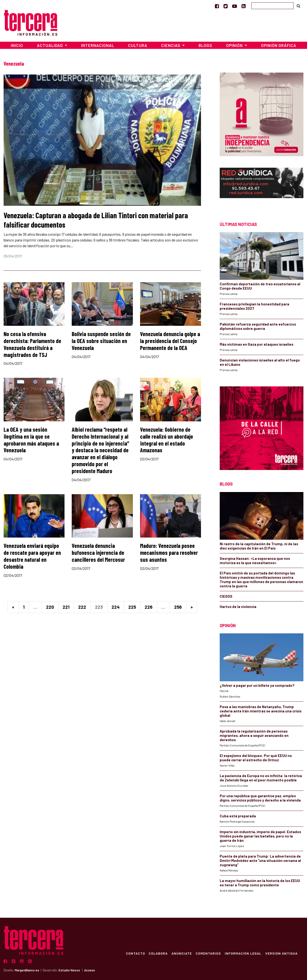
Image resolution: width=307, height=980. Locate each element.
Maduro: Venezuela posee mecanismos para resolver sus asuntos (169, 553)
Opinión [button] (235, 45)
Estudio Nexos (69, 970)
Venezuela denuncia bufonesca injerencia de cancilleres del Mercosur (98, 553)
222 (82, 607)
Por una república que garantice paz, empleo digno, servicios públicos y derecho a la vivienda (260, 798)
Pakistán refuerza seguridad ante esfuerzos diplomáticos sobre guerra (258, 326)
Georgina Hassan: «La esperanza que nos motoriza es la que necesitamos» (255, 561)
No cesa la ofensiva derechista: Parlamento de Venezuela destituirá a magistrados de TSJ (32, 344)
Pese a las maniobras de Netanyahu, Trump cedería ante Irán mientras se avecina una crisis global (261, 711)
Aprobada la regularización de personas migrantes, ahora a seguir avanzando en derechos (254, 735)
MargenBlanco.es (27, 970)
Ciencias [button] (171, 45)
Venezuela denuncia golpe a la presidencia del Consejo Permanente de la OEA (170, 341)
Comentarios (208, 953)
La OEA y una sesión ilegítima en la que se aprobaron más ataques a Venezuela (31, 440)
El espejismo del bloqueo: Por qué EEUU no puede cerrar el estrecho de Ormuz (256, 758)
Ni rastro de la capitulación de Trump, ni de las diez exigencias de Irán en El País (259, 546)
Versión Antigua (281, 953)
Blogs (205, 45)
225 (132, 607)
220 (50, 607)
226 (149, 607)
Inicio (17, 45)
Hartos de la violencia (238, 607)
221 (66, 607)
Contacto (135, 953)
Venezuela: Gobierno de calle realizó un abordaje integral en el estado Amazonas (167, 440)
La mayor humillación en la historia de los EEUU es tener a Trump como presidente (260, 883)
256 (178, 607)
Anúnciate (182, 953)
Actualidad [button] (50, 45)
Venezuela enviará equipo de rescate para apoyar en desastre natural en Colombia (32, 556)
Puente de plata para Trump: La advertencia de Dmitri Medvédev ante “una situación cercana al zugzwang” (260, 860)
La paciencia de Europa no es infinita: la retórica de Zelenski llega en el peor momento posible (261, 778)
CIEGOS (226, 596)
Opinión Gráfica (279, 45)
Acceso (90, 970)
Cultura (138, 45)
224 (116, 607)
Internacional (98, 45)
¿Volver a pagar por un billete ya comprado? (257, 685)
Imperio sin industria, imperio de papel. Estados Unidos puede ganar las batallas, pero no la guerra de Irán (260, 836)
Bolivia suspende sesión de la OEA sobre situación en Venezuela (101, 341)
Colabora (158, 953)
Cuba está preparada (238, 816)
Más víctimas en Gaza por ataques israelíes (257, 344)
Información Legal (243, 953)
